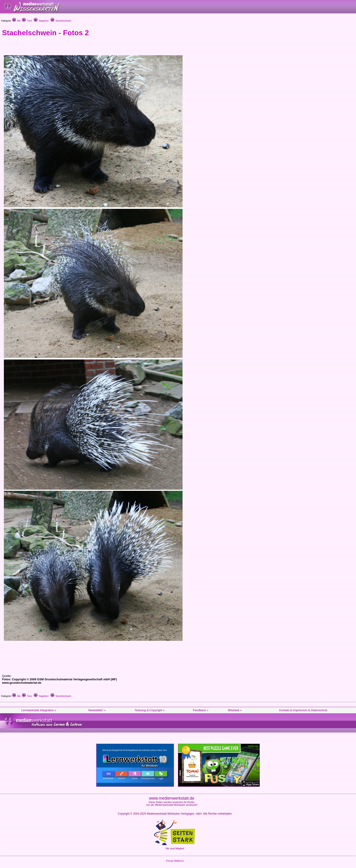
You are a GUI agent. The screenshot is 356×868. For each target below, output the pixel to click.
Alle (17, 21)
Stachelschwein (61, 21)
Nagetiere (41, 21)
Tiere (27, 21)
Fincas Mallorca (175, 861)
